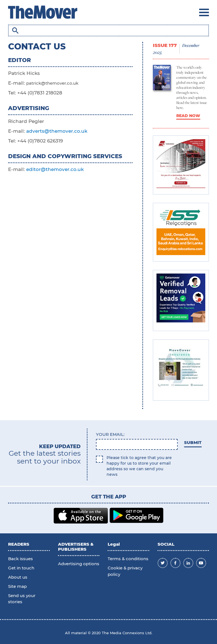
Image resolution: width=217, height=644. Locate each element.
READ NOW (188, 116)
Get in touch (21, 568)
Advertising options (79, 564)
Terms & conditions (128, 559)
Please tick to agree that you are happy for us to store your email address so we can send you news (139, 466)
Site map (17, 586)
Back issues (21, 559)
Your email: (110, 434)
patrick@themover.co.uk (52, 83)
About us (18, 577)
